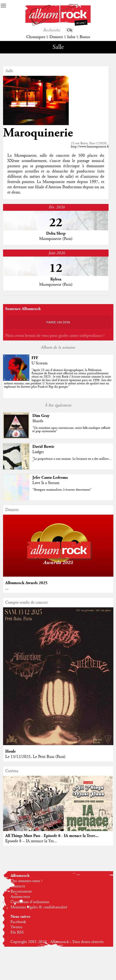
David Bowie (43, 447)
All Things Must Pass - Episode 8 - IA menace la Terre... (52, 836)
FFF (35, 358)
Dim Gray (41, 416)
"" (58, 378)
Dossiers (56, 37)
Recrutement (21, 891)
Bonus (85, 37)
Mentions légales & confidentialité (39, 907)
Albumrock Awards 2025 (26, 583)
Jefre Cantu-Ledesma (50, 478)
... (7, 588)
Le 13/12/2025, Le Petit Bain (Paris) (35, 757)
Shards (38, 421)
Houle (11, 751)
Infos (71, 37)
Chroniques (36, 37)
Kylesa (56, 279)
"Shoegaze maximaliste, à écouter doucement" (62, 490)
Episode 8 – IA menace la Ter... (31, 841)
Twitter (17, 927)
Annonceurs (20, 897)
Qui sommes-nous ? (26, 881)
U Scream (40, 363)
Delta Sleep (56, 233)
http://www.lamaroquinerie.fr (90, 147)
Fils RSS (17, 932)
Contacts (18, 886)
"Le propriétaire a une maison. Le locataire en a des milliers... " (72, 460)
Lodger (38, 452)
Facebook (18, 922)
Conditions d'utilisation (30, 902)
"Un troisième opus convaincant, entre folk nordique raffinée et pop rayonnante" (71, 430)
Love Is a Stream (46, 483)
